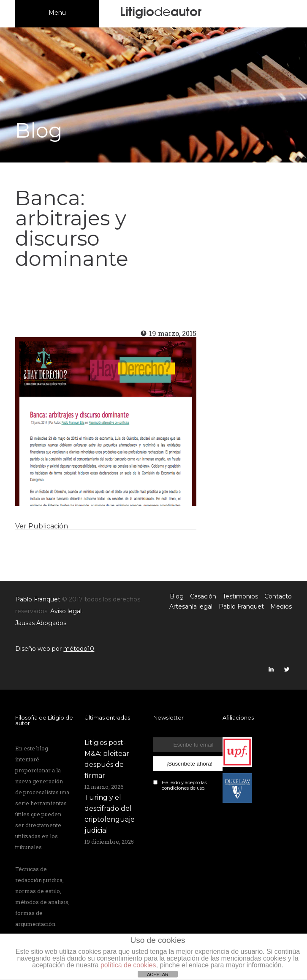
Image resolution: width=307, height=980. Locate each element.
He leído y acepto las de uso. (184, 785)
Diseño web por (55, 649)
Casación (203, 596)
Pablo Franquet (241, 606)
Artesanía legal (191, 606)
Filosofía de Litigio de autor (44, 720)
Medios (281, 606)
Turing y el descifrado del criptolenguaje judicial (110, 814)
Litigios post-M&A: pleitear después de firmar (107, 759)
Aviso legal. (67, 611)
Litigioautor (161, 10)
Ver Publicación (42, 526)
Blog (177, 596)
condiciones (175, 788)
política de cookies (128, 965)
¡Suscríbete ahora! (190, 764)
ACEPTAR (158, 975)
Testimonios (240, 596)
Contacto (278, 596)
